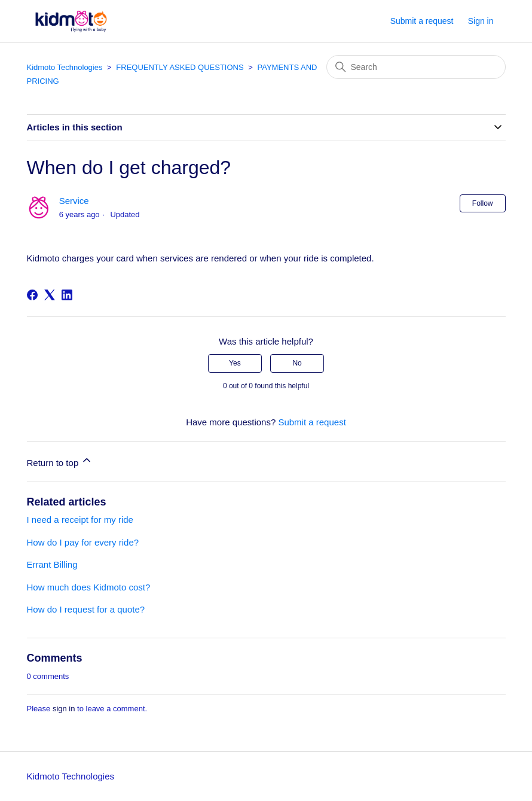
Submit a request (422, 21)
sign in (64, 709)
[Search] (416, 67)
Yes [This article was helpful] (235, 363)
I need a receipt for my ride (80, 520)
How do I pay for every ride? (83, 542)
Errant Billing (52, 564)
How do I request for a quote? (86, 609)
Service (74, 201)
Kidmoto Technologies (65, 67)
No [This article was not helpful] (297, 363)
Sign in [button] (481, 21)
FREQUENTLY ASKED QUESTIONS (180, 67)
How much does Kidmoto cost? (89, 587)
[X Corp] (50, 295)
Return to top (60, 461)
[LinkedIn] (67, 295)
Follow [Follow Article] (483, 203)
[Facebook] (32, 295)
